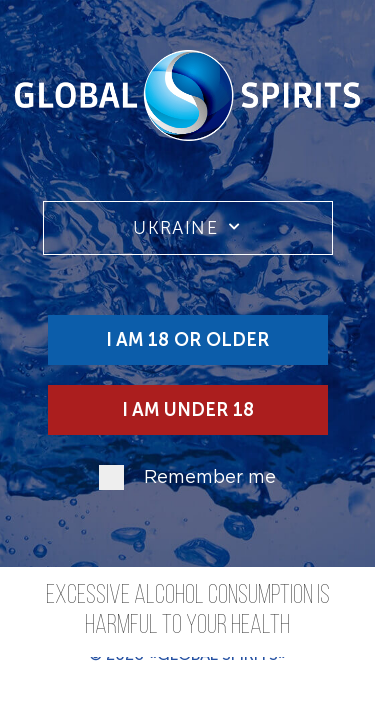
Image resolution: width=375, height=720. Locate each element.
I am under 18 (188, 410)
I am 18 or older (187, 340)
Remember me (210, 478)
